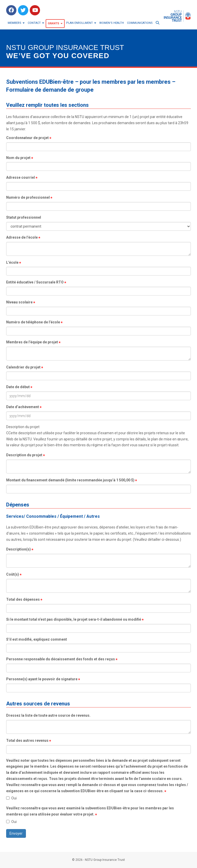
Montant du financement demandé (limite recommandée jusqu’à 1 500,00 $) (70, 480)
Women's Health (112, 23)
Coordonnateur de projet (27, 138)
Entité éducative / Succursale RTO (35, 282)
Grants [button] (55, 23)
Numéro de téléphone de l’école (33, 322)
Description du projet (24, 455)
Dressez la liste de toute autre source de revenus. (48, 715)
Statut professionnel (24, 217)
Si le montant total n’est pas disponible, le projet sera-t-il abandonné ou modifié (74, 619)
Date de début (18, 387)
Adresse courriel (21, 177)
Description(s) (18, 549)
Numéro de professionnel (28, 197)
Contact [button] (36, 23)
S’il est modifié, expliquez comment (37, 639)
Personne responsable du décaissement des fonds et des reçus (61, 659)
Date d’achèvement (23, 407)
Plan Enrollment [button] (81, 23)
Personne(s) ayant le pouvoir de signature (42, 679)
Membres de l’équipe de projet (32, 342)
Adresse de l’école (22, 237)
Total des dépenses (23, 599)
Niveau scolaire (19, 302)
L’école (12, 262)
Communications (140, 23)
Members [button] (16, 23)
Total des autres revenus (27, 740)
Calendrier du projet (23, 367)
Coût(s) (13, 574)
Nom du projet (18, 158)
